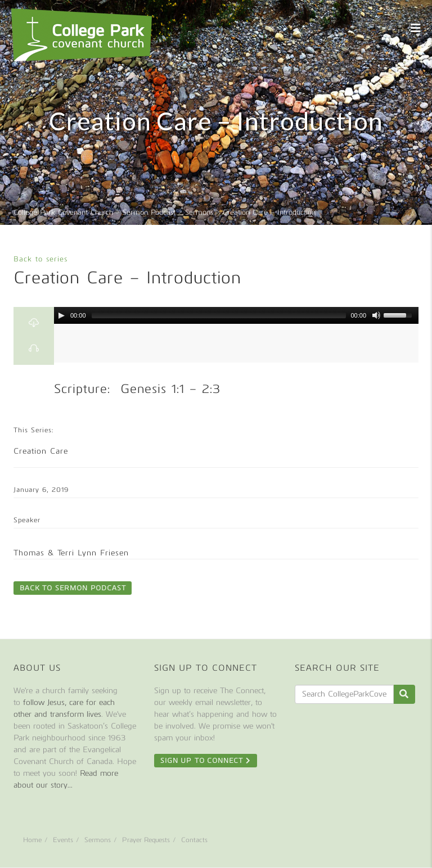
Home (32, 840)
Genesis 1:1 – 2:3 (170, 389)
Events (63, 840)
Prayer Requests (146, 840)
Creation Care (41, 451)
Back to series (40, 259)
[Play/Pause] (61, 315)
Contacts (194, 840)
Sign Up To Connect (206, 761)
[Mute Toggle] (376, 315)
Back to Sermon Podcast (73, 588)
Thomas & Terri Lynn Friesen (71, 553)
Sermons (98, 840)
